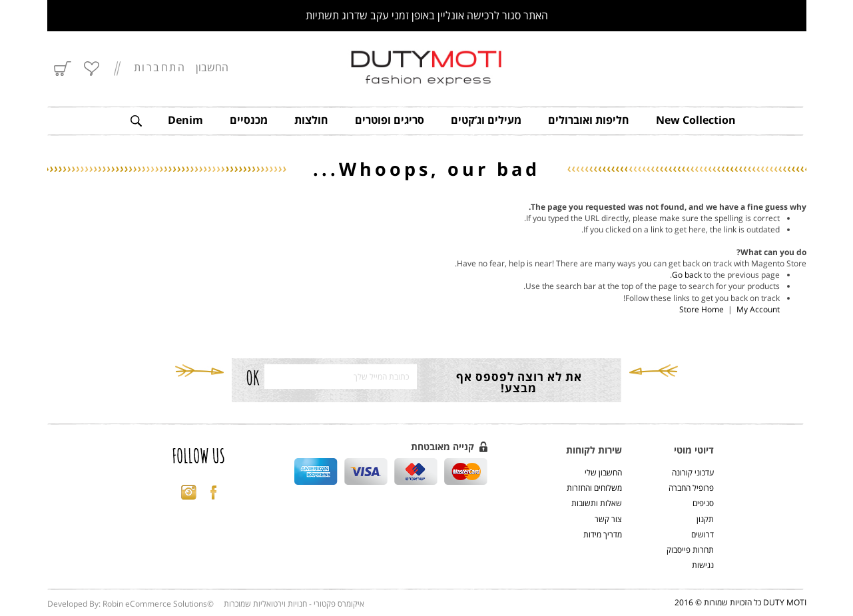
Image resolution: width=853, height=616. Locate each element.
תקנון (705, 519)
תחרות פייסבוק (690, 550)
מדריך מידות (603, 534)
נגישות (703, 565)
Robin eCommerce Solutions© (158, 604)
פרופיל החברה (691, 488)
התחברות (160, 68)
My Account (758, 309)
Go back (687, 275)
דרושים (703, 534)
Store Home (702, 309)
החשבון (212, 67)
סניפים (703, 503)
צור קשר (608, 519)
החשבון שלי (603, 472)
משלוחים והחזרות (594, 488)
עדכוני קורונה (693, 472)
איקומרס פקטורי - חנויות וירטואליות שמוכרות (294, 604)
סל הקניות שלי (64, 69)
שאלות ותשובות (597, 503)
